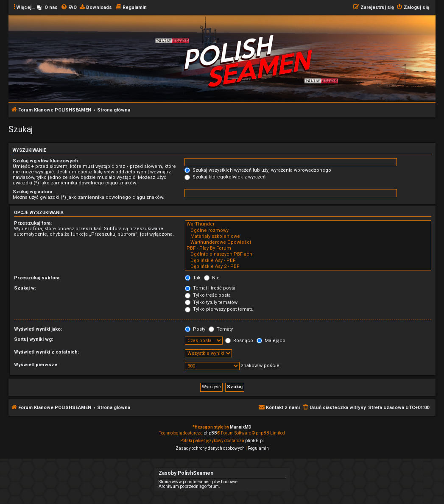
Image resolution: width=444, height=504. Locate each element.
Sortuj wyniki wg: (34, 339)
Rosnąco (239, 341)
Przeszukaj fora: (33, 223)
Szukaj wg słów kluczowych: (46, 161)
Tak (193, 278)
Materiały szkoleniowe (308, 237)
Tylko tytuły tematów (211, 302)
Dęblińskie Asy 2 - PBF (308, 267)
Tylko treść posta (208, 295)
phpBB (210, 433)
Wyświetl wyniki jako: (38, 329)
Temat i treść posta (210, 288)
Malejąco (271, 341)
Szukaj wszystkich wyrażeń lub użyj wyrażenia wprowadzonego (258, 170)
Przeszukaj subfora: (37, 278)
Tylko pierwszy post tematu (219, 309)
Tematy (221, 329)
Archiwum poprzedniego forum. (189, 486)
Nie (212, 278)
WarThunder (308, 224)
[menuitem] (47, 8)
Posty (195, 329)
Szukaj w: (25, 288)
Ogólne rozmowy (308, 231)
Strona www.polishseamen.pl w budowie (198, 482)
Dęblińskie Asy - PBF (308, 261)
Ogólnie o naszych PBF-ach (308, 254)
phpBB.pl (254, 441)
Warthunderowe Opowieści (308, 242)
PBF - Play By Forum (308, 248)
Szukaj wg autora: (33, 192)
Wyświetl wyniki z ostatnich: (46, 352)
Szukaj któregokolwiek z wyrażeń (225, 177)
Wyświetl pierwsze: (36, 365)
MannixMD (241, 427)
